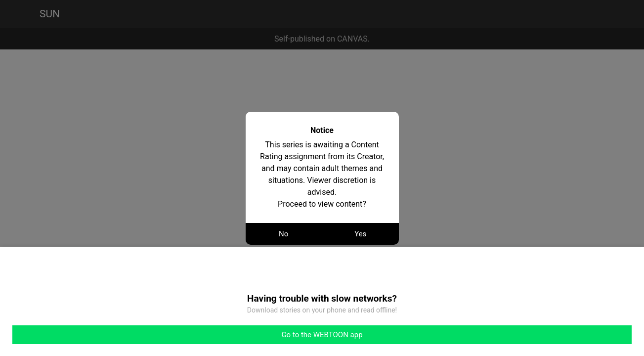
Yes (360, 234)
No (283, 234)
